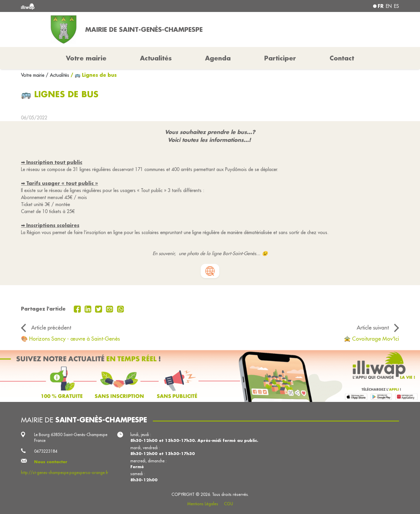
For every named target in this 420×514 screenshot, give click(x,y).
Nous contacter (51, 462)
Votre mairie (33, 75)
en (389, 6)
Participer (280, 58)
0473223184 (46, 451)
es (397, 6)
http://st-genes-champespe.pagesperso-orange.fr (65, 473)
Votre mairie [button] (86, 58)
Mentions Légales (203, 504)
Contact (342, 58)
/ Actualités (57, 75)
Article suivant (373, 327)
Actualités (156, 58)
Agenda (218, 58)
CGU (229, 504)
